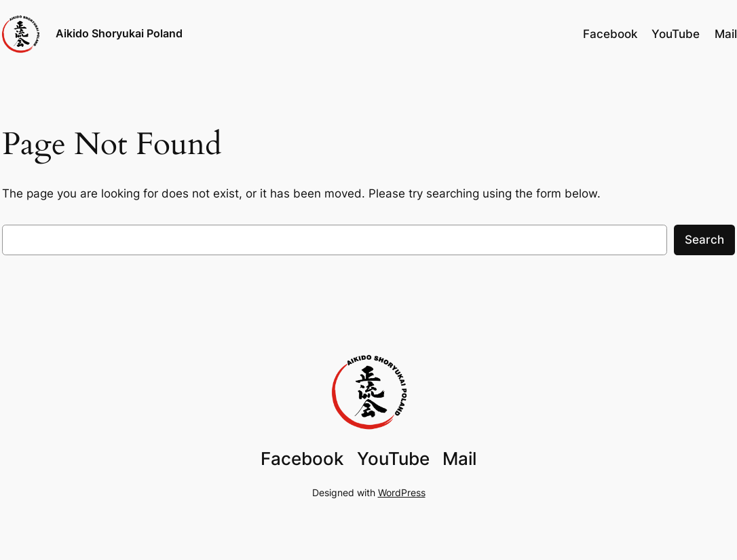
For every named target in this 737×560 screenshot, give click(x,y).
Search (704, 240)
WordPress (402, 492)
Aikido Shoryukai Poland (119, 33)
